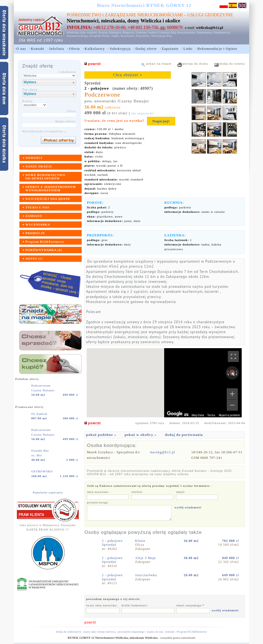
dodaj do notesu (232, 64)
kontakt (170, 632)
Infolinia (57, 49)
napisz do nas (155, 632)
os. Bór (37, 455)
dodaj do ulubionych (68, 632)
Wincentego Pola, (162, 36)
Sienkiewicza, (222, 32)
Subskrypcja (120, 49)
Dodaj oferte (146, 49)
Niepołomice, (205, 32)
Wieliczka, (73, 32)
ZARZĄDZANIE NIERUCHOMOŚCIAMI (144, 15)
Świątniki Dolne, (100, 36)
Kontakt (38, 49)
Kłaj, (174, 32)
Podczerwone (42, 386)
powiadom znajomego (131, 632)
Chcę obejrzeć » (127, 75)
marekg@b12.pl (163, 452)
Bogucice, (129, 32)
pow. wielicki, (89, 32)
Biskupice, (116, 32)
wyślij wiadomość (188, 507)
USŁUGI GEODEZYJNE (210, 15)
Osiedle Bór (41, 451)
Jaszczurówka (147, 575)
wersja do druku (195, 64)
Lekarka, (165, 32)
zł (71, 395)
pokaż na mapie (159, 64)
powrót (90, 622)
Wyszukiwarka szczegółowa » (44, 131)
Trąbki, (115, 36)
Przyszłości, (143, 36)
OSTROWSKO (42, 471)
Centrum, (141, 32)
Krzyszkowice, (187, 32)
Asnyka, (103, 32)
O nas (21, 49)
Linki (188, 49)
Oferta (74, 49)
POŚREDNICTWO (84, 15)
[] (34, 258)
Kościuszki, (128, 36)
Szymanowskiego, (78, 36)
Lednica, (153, 32)
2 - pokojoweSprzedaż (112, 543)
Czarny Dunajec (43, 390)
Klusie (141, 541)
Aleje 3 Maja (146, 558)
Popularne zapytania (48, 492)
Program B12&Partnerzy (192, 632)
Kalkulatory (95, 49)
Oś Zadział (40, 414)
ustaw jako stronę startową (99, 632)
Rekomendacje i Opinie (217, 49)
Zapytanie (170, 49)
